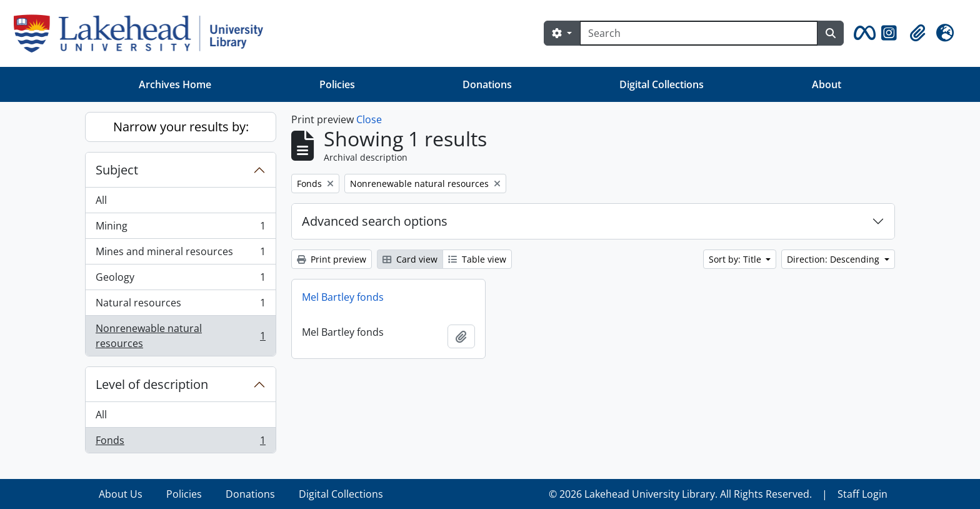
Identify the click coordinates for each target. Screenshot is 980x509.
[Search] (699, 33)
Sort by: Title (736, 259)
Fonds (180, 443)
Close (369, 119)
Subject (117, 170)
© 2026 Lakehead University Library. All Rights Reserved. (680, 494)
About (827, 84)
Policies (337, 84)
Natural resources (180, 305)
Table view (477, 259)
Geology (180, 280)
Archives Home (175, 84)
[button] (862, 33)
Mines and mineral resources (180, 254)
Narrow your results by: (181, 127)
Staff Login (862, 494)
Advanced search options (375, 221)
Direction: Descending (834, 259)
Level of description (152, 384)
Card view (410, 259)
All (101, 200)
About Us (121, 494)
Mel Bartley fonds (343, 297)
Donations (487, 84)
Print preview (332, 259)
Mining (180, 229)
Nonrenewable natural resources (180, 336)
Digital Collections (662, 84)
